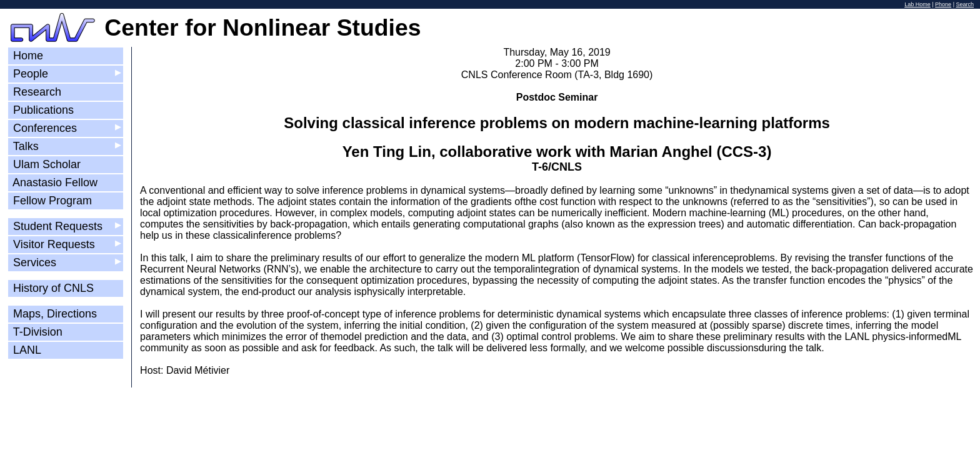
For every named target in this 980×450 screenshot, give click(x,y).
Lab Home (917, 4)
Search (965, 4)
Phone (943, 4)
